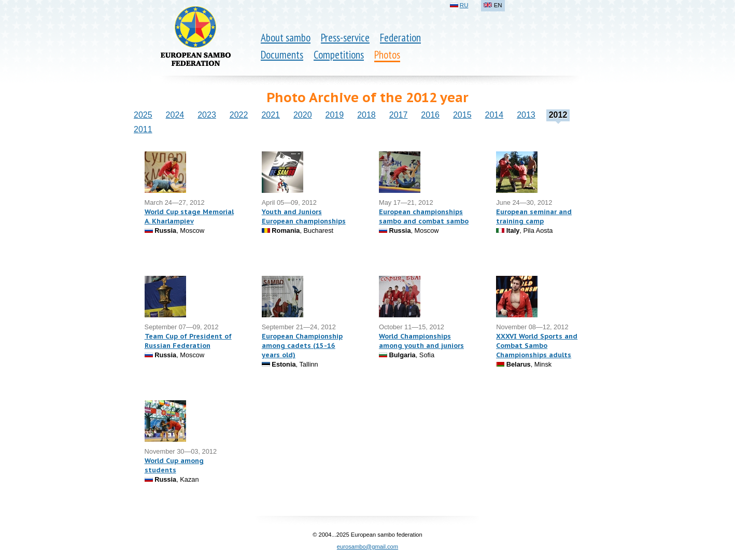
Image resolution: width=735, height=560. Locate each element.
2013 (526, 115)
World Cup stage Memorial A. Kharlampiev (189, 216)
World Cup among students (174, 465)
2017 (399, 115)
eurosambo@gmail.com (367, 547)
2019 (335, 115)
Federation (400, 38)
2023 (207, 115)
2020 (303, 115)
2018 (366, 115)
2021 (271, 115)
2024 (175, 115)
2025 (143, 115)
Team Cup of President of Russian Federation (188, 341)
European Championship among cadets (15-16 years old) (302, 346)
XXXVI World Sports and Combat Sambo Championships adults (537, 346)
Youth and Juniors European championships (304, 216)
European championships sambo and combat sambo (424, 216)
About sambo (286, 38)
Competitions (339, 55)
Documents (282, 55)
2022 (239, 115)
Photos (387, 55)
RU (464, 5)
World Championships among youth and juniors (421, 341)
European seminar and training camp (534, 216)
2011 (143, 129)
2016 (430, 115)
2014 (494, 115)
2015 (462, 115)
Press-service (345, 38)
